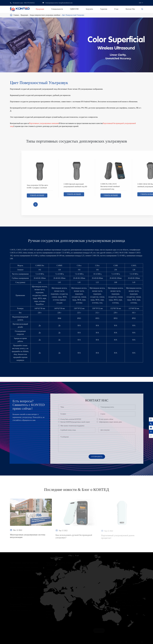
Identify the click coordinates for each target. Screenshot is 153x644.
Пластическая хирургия (92, 592)
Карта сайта (77, 642)
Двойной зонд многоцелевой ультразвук (24, 567)
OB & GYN (87, 577)
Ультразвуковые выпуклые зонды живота (61, 587)
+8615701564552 (29, 3)
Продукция (40, 9)
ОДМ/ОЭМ (74, 9)
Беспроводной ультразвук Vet (20, 610)
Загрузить (89, 9)
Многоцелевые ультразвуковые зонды (24, 563)
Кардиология (88, 580)
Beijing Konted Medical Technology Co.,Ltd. (37, 642)
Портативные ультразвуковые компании (44, 124)
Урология (87, 595)
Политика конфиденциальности (94, 642)
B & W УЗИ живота (53, 595)
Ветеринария (88, 602)
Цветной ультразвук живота (56, 592)
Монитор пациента (53, 618)
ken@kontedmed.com (66, 3)
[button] (36, 206)
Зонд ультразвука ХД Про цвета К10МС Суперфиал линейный (37, 188)
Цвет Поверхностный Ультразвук (73, 15)
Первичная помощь (90, 567)
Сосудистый (88, 586)
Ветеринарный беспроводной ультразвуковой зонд (21, 605)
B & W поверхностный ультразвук (22, 597)
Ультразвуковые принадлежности (58, 604)
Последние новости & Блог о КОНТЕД (76, 490)
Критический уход (90, 573)
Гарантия (104, 9)
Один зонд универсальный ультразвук (23, 570)
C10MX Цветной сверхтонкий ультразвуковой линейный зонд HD (75, 187)
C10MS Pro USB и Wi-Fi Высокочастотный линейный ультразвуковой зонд (110, 188)
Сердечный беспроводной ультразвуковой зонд (63, 569)
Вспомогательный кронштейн (56, 615)
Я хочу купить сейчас (108, 419)
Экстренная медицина (91, 570)
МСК (85, 583)
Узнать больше (37, 197)
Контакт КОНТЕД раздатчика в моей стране (77, 422)
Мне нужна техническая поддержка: (74, 426)
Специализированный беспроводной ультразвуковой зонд (60, 564)
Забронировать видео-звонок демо (112, 422)
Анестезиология (89, 589)
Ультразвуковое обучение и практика (96, 605)
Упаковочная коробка (53, 611)
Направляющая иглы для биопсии (58, 608)
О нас (116, 9)
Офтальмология (89, 598)
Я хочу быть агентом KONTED (72, 419)
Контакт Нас (130, 9)
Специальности (57, 9)
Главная (16, 15)
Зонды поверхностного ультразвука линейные (45, 15)
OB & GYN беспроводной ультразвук (59, 575)
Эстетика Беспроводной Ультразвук (59, 572)
